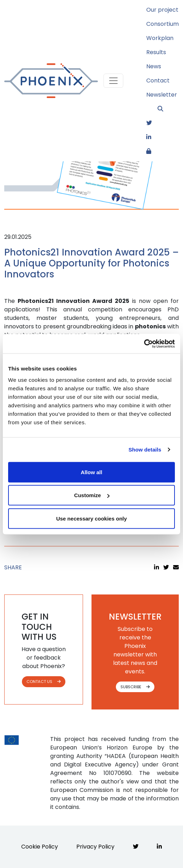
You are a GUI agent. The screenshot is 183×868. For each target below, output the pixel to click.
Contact (158, 81)
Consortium (163, 24)
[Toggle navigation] (113, 81)
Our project (162, 10)
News (154, 66)
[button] (168, 109)
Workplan (160, 38)
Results (156, 52)
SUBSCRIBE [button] (135, 687)
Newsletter (162, 95)
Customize (92, 495)
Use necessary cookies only (91, 518)
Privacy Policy (95, 847)
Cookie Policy (40, 847)
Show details (145, 450)
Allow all (92, 472)
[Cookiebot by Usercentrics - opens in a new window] (144, 344)
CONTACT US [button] (44, 682)
